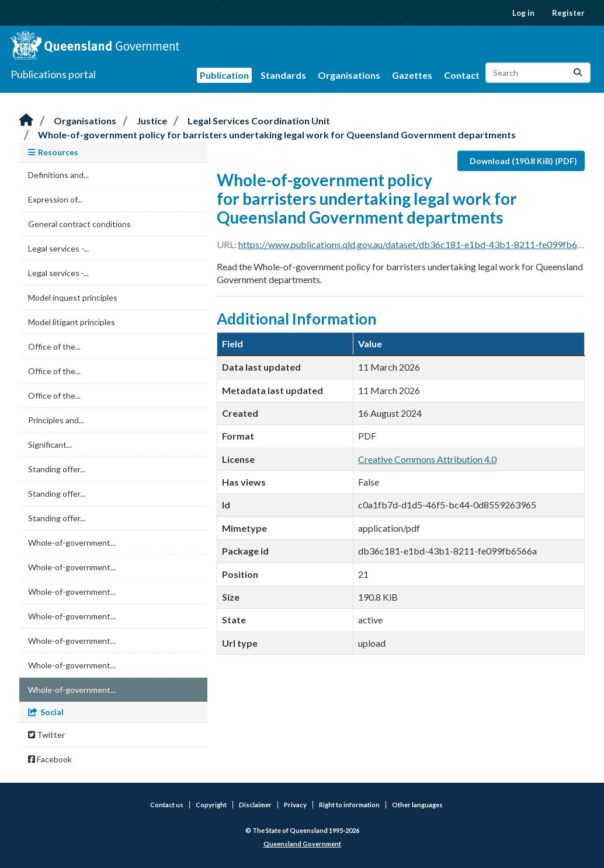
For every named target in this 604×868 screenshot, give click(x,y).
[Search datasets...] (538, 73)
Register (568, 13)
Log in (523, 13)
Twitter (46, 735)
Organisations (349, 75)
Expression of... (55, 199)
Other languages (417, 805)
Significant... (50, 445)
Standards (283, 75)
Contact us (167, 805)
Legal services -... (58, 248)
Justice (152, 121)
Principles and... (56, 420)
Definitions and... (58, 175)
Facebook (50, 759)
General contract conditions (79, 224)
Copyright (211, 805)
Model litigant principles (72, 322)
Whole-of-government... (72, 543)
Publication (224, 75)
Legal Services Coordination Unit (259, 121)
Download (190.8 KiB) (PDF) (523, 161)
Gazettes (412, 75)
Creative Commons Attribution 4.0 (427, 459)
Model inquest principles (73, 297)
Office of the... (54, 346)
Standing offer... (57, 469)
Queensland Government (302, 844)
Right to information (349, 805)
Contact (462, 75)
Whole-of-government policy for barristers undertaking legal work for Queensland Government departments (277, 135)
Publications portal (53, 74)
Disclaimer (255, 805)
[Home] (26, 121)
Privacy (295, 805)
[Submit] (578, 73)
